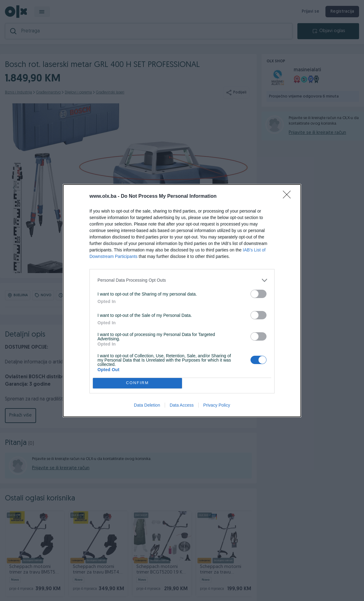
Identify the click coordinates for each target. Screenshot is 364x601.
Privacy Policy (217, 405)
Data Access (182, 405)
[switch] (259, 294)
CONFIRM (137, 383)
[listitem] (182, 280)
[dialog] (182, 301)
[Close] (289, 197)
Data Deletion (147, 405)
